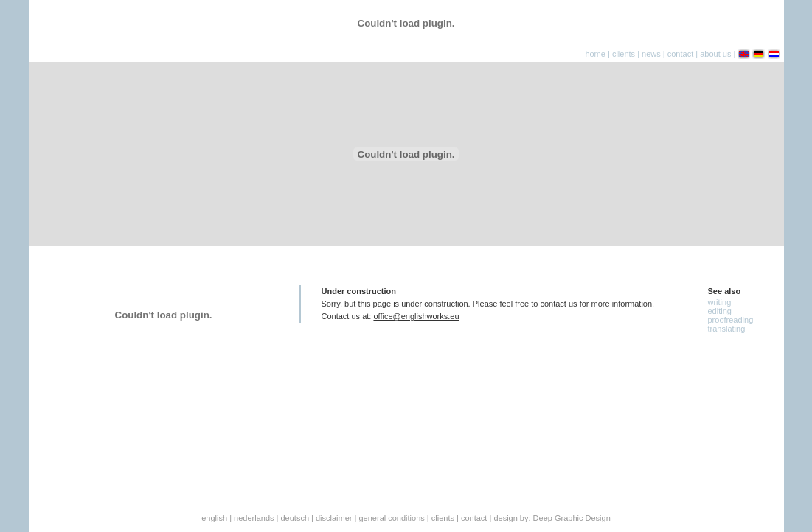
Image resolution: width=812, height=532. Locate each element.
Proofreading (731, 320)
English (214, 518)
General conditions (392, 518)
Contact (474, 518)
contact (680, 54)
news (651, 54)
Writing (720, 302)
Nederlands (254, 518)
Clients (443, 518)
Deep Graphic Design (572, 518)
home (595, 54)
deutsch (295, 518)
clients (624, 54)
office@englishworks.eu (416, 316)
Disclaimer (334, 518)
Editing (720, 311)
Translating (727, 329)
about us (715, 54)
